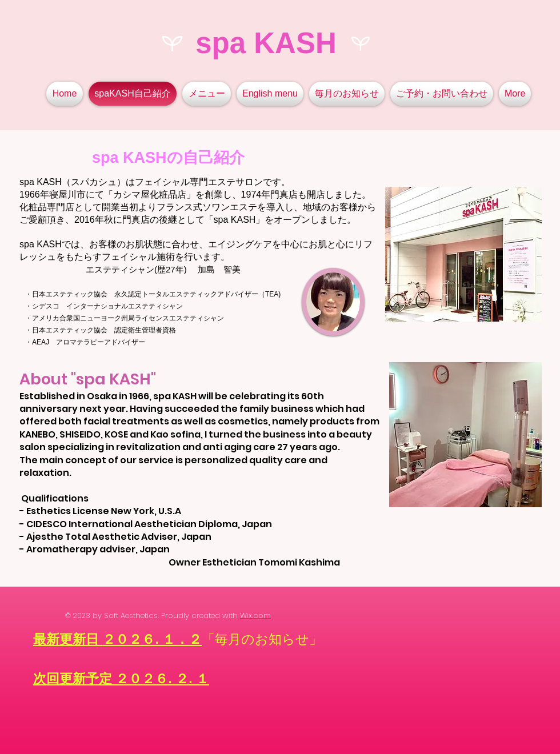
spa (221, 43)
